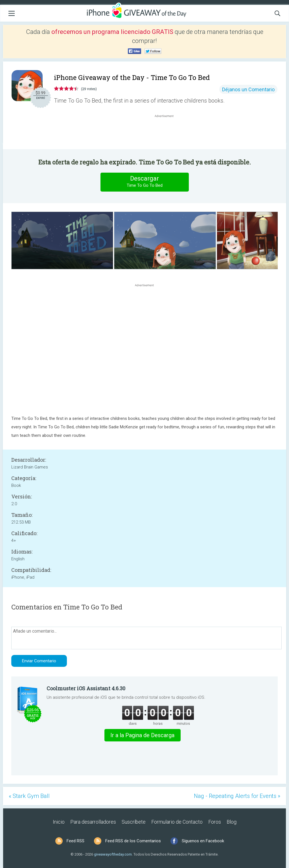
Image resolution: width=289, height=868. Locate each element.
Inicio (59, 822)
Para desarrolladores (93, 822)
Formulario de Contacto (177, 822)
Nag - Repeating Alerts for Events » (237, 796)
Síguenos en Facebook (203, 841)
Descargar (144, 182)
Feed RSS (75, 841)
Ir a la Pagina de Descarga (142, 735)
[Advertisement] (167, 132)
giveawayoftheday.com (113, 854)
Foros (215, 822)
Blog (232, 822)
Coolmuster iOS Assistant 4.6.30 (86, 688)
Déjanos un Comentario (248, 89)
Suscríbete (134, 822)
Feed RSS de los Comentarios (133, 841)
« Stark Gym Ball (29, 796)
